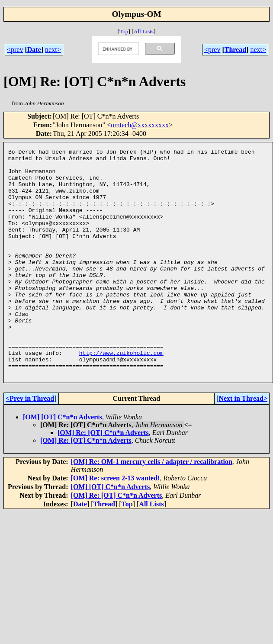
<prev (15, 50)
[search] (117, 49)
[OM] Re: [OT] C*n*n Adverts (103, 478)
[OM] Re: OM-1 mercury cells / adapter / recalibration (152, 507)
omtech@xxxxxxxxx (140, 125)
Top (124, 31)
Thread (235, 50)
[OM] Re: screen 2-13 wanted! (116, 523)
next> (53, 50)
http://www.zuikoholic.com (121, 394)
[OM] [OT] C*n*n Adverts (63, 462)
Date (34, 50)
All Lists (144, 31)
